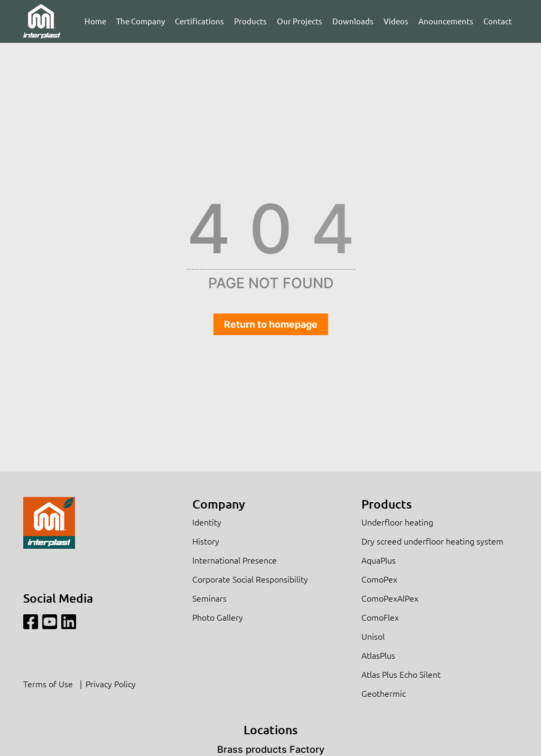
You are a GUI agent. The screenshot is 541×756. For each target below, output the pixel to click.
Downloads (353, 21)
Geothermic (384, 693)
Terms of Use (48, 684)
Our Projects (300, 21)
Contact (498, 21)
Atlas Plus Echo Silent (401, 674)
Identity (207, 522)
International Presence (235, 560)
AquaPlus (379, 560)
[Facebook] (31, 622)
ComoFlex (380, 617)
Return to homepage (271, 324)
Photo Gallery (218, 617)
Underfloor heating (397, 522)
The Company (141, 21)
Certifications (199, 21)
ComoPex (379, 579)
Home (95, 21)
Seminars (209, 598)
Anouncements (446, 21)
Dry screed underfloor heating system (432, 541)
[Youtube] (50, 622)
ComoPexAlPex (390, 598)
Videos (396, 21)
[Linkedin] (69, 622)
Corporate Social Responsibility (250, 579)
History (206, 541)
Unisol (373, 636)
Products (250, 21)
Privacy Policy (111, 684)
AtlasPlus (378, 655)
